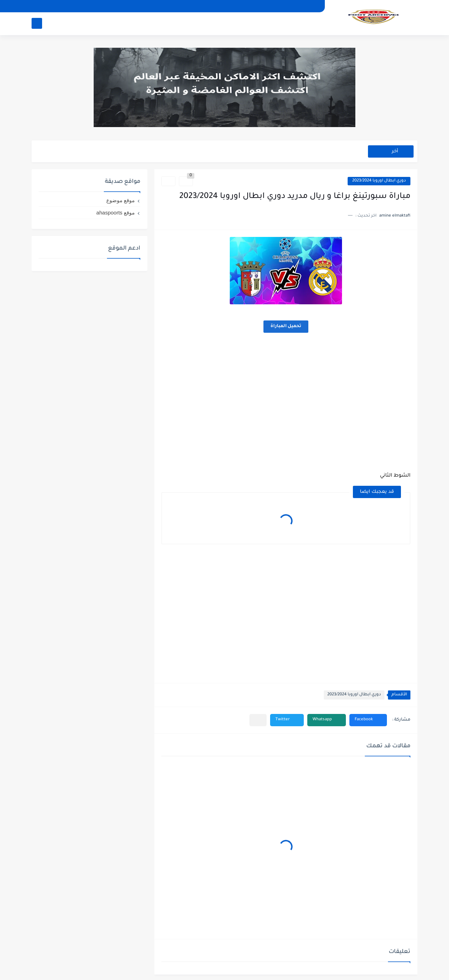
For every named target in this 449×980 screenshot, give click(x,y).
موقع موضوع (120, 200)
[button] (368, 720)
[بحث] (37, 23)
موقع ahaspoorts (116, 213)
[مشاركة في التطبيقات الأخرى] (258, 720)
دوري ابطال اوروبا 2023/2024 (379, 181)
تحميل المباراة (286, 326)
